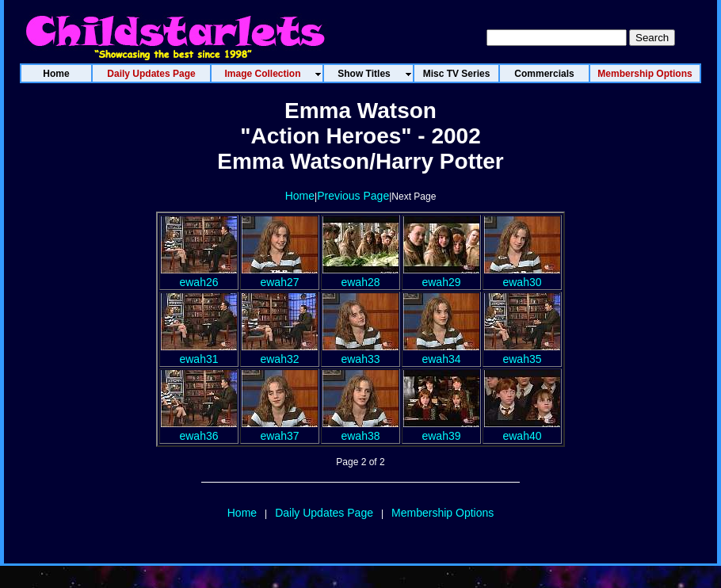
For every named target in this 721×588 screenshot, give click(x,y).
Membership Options (443, 513)
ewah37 (280, 430)
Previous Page (353, 196)
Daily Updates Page (324, 513)
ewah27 (280, 276)
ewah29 (441, 276)
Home (300, 196)
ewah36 (199, 430)
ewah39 (441, 430)
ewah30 (522, 276)
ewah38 (360, 430)
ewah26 (199, 276)
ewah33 (360, 353)
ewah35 (522, 353)
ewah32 (280, 353)
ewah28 (360, 276)
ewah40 (522, 430)
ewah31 (199, 353)
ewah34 (441, 353)
